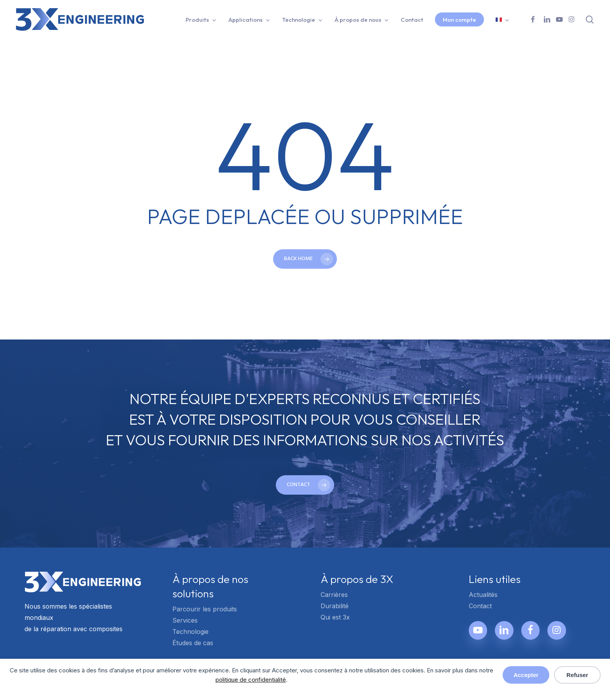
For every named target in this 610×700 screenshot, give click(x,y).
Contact (480, 606)
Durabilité (335, 606)
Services (185, 620)
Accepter (526, 675)
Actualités (483, 595)
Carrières (334, 595)
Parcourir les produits (205, 609)
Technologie (190, 632)
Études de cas (193, 643)
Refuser (577, 675)
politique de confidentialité (251, 680)
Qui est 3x (335, 617)
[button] (305, 485)
